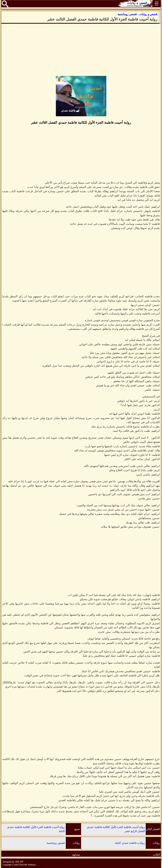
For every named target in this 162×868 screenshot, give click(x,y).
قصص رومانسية (56, 843)
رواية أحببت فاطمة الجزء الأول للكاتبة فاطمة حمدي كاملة (36, 829)
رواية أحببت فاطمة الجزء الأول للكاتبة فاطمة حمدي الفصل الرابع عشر (116, 829)
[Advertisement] (81, 50)
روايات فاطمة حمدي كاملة (130, 843)
